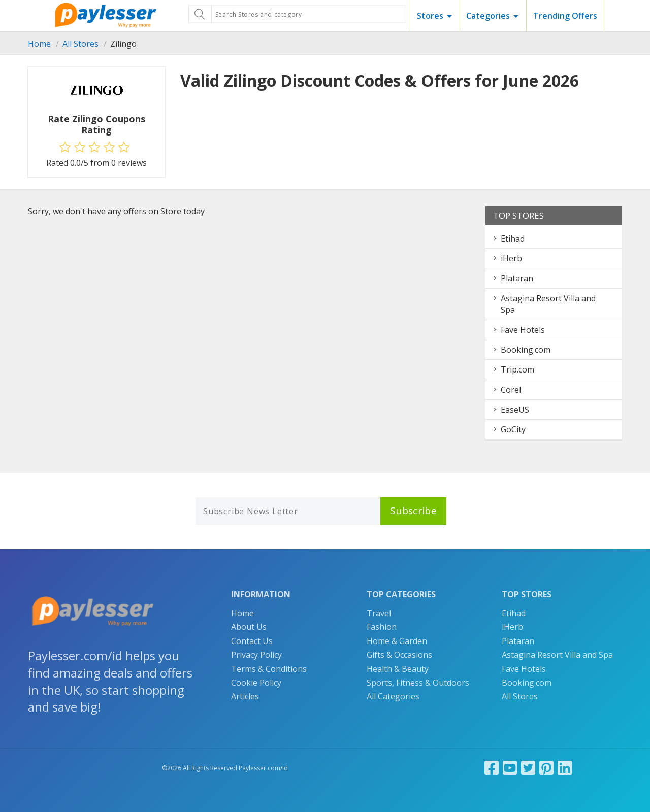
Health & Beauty (398, 669)
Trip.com (517, 369)
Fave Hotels (523, 330)
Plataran (517, 278)
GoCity (513, 429)
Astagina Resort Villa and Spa (557, 655)
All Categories (393, 696)
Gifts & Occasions (399, 655)
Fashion (382, 627)
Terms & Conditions (269, 669)
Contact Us (252, 641)
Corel (511, 390)
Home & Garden (397, 641)
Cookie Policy (256, 683)
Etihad (513, 239)
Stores (430, 16)
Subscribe (413, 511)
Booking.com (526, 350)
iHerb (511, 258)
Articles (245, 696)
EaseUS (515, 410)
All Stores (80, 44)
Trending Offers (565, 16)
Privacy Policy (256, 655)
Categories (488, 16)
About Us (249, 627)
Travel (379, 613)
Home (39, 44)
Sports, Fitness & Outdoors (418, 683)
